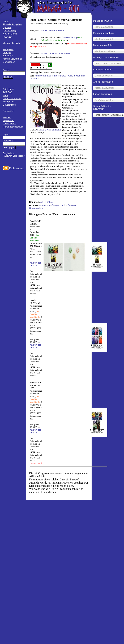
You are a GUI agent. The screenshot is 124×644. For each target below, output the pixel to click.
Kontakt (7, 117)
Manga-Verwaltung (12, 59)
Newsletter (8, 111)
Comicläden (9, 62)
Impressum (8, 120)
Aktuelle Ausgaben (12, 24)
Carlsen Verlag (69, 37)
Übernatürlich (36, 208)
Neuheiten (8, 56)
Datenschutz (9, 124)
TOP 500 (7, 92)
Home (6, 21)
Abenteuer (45, 205)
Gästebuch (8, 89)
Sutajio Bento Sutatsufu (53, 30)
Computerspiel (59, 205)
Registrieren (9, 153)
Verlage (7, 53)
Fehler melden (17, 168)
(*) (40, 266)
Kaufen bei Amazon (35, 264)
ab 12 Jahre (46, 202)
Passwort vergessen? (14, 156)
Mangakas (8, 49)
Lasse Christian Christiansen (56, 53)
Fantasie (72, 205)
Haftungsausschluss (13, 127)
